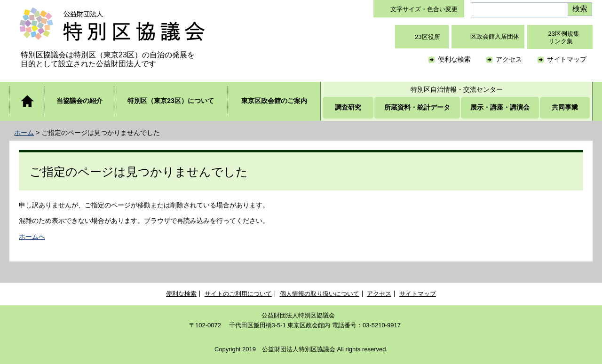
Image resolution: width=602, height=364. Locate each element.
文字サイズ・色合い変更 (424, 9)
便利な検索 (454, 59)
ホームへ (32, 237)
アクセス (509, 59)
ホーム (24, 133)
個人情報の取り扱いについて (320, 294)
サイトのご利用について (238, 294)
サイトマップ (567, 59)
